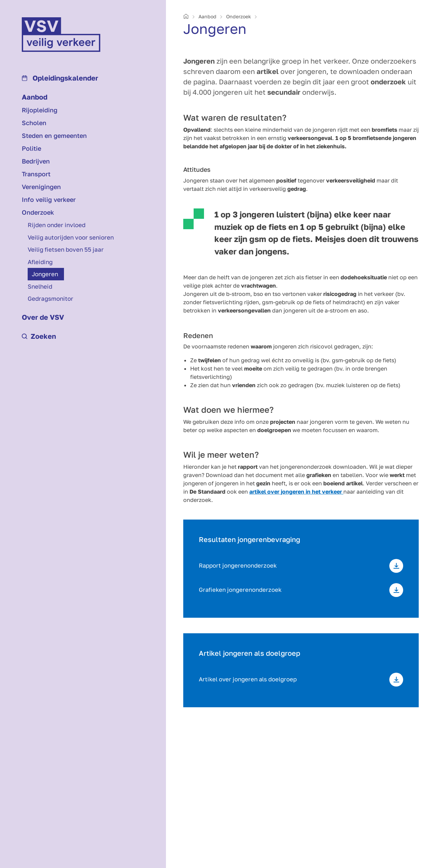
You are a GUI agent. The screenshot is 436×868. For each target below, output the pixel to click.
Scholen (34, 123)
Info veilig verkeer (49, 199)
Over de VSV (43, 317)
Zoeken (39, 336)
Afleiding (40, 262)
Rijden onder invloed (57, 225)
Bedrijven (36, 161)
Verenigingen (41, 187)
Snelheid (40, 286)
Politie (31, 148)
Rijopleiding (40, 110)
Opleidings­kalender (60, 78)
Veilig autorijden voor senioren (71, 237)
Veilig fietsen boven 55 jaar (66, 249)
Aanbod (35, 97)
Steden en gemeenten (54, 136)
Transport (36, 174)
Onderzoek (38, 212)
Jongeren (45, 274)
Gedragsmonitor (50, 298)
